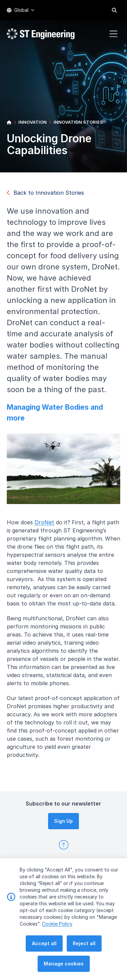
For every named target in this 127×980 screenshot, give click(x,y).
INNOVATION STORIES (78, 122)
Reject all (84, 945)
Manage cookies (64, 966)
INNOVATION (33, 122)
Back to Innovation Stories (45, 193)
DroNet (49, 527)
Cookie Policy (57, 926)
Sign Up (63, 821)
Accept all (44, 945)
